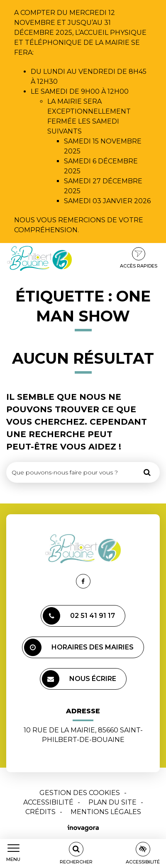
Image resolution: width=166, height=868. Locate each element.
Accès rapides (139, 258)
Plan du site (112, 802)
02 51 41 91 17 (79, 616)
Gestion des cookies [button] (80, 793)
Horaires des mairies (79, 647)
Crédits (40, 812)
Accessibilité (48, 802)
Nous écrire (79, 679)
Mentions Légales (106, 812)
